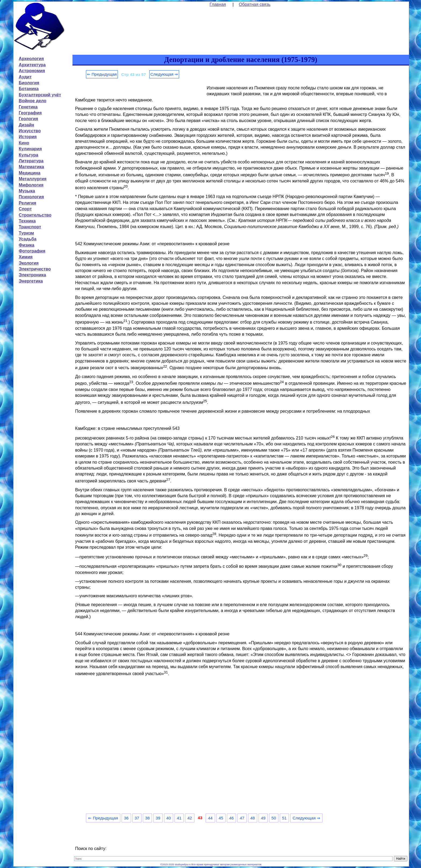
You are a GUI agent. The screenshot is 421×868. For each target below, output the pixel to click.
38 (148, 818)
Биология (29, 83)
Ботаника (29, 89)
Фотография (32, 251)
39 (158, 818)
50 (274, 818)
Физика (27, 245)
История (28, 137)
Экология (29, 263)
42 (190, 818)
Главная (218, 4)
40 (168, 818)
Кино (24, 143)
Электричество (35, 269)
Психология (31, 197)
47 (242, 818)
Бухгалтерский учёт (40, 95)
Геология (28, 119)
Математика (31, 167)
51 (284, 818)
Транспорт (30, 227)
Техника (27, 221)
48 (253, 818)
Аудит (25, 77)
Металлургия (33, 179)
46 (232, 818)
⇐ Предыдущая (102, 74)
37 (137, 818)
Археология (31, 59)
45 (221, 818)
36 (126, 818)
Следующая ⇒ (164, 74)
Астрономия (32, 71)
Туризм (26, 233)
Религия (28, 203)
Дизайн (26, 125)
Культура (29, 155)
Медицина (30, 173)
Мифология (31, 185)
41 (179, 818)
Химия (26, 257)
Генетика (28, 107)
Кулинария (30, 149)
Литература (31, 161)
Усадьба (28, 239)
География (30, 113)
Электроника (32, 275)
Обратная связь (255, 4)
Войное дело (33, 101)
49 (263, 818)
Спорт (25, 209)
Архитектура (32, 65)
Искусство (30, 131)
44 (210, 818)
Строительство (35, 215)
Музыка (27, 191)
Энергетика (31, 281)
